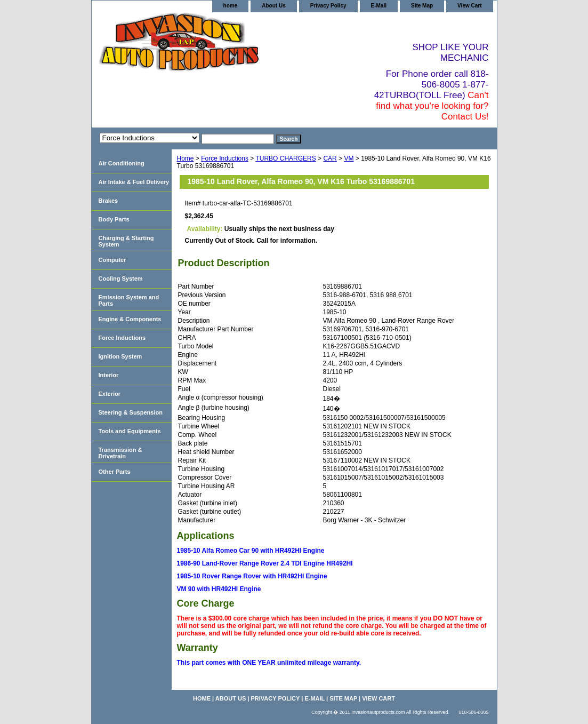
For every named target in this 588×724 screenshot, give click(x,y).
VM (349, 158)
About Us (273, 6)
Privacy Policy (328, 6)
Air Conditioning (122, 163)
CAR (330, 158)
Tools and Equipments (130, 431)
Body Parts (114, 219)
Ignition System (120, 356)
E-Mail (379, 6)
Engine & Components (130, 319)
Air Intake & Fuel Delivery (134, 182)
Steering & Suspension (131, 412)
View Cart (469, 6)
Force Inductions (225, 158)
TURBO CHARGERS (285, 158)
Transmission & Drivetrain (120, 453)
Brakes (108, 201)
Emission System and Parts (129, 300)
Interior (109, 375)
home (231, 6)
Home (186, 158)
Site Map (422, 6)
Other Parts (115, 472)
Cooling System (121, 279)
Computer (112, 260)
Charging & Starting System (126, 241)
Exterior (110, 394)
